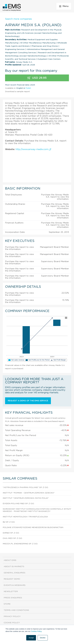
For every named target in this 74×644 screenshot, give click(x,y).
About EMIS (10, 560)
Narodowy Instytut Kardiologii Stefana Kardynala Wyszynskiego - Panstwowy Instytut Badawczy (37, 510)
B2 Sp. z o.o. (9, 522)
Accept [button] (31, 638)
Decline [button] (43, 638)
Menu (64, 6)
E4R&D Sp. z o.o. (11, 533)
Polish (28, 88)
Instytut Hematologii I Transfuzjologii (25, 517)
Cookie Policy (12, 623)
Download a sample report (17, 92)
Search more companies (18, 19)
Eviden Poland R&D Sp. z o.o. (18, 504)
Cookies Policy (36, 631)
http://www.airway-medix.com (33, 149)
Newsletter (11, 591)
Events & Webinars (15, 585)
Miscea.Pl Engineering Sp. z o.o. (20, 544)
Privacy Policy (12, 616)
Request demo (12, 579)
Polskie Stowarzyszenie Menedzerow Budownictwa (33, 527)
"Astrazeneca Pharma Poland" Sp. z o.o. (26, 487)
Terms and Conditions (16, 610)
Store (7, 604)
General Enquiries (14, 573)
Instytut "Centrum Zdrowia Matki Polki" (26, 498)
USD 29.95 (37, 78)
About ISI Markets (14, 567)
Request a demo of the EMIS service (28, 401)
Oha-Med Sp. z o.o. (13, 538)
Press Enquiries (13, 598)
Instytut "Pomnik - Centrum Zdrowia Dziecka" (29, 493)
